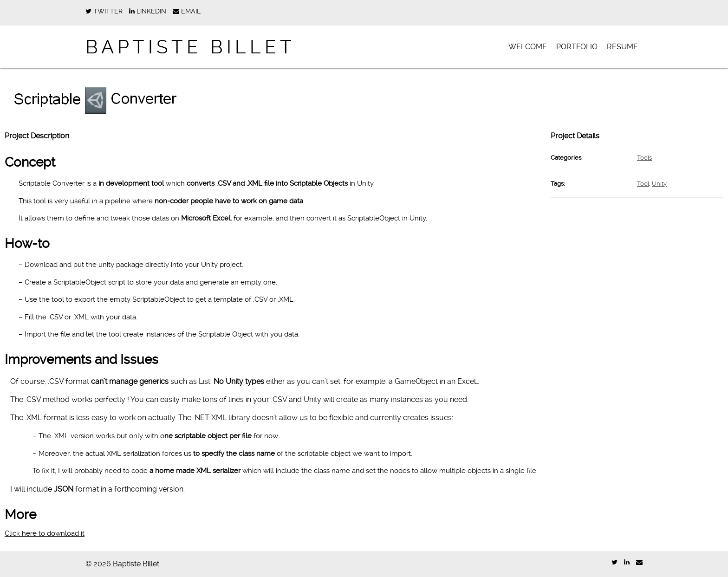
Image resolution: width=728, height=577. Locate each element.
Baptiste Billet (190, 47)
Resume (622, 47)
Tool (643, 184)
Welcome (528, 47)
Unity (659, 184)
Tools (644, 158)
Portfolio (577, 47)
